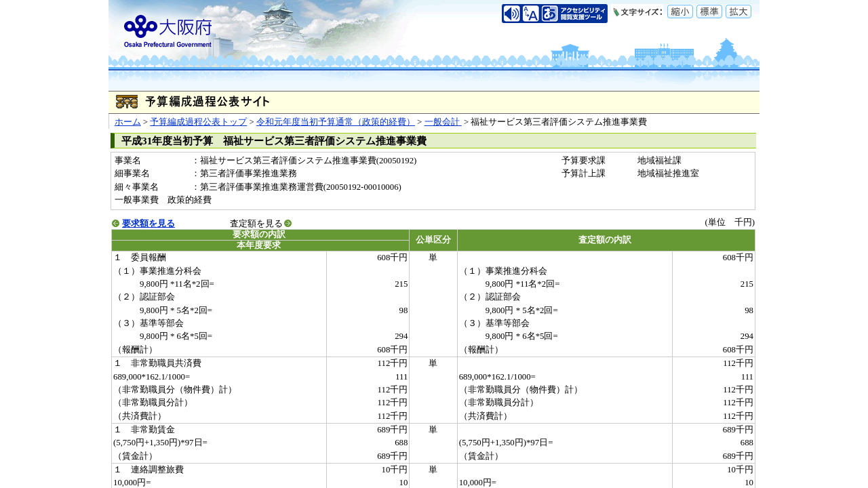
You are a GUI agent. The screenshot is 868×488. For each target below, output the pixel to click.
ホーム (128, 122)
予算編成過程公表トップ (198, 122)
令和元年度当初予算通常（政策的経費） (336, 122)
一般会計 (443, 122)
